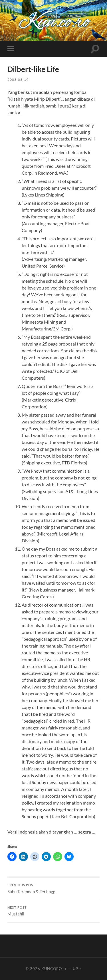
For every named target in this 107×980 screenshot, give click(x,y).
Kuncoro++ (54, 969)
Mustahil (53, 911)
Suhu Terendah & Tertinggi (53, 889)
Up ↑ (77, 969)
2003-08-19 (18, 79)
